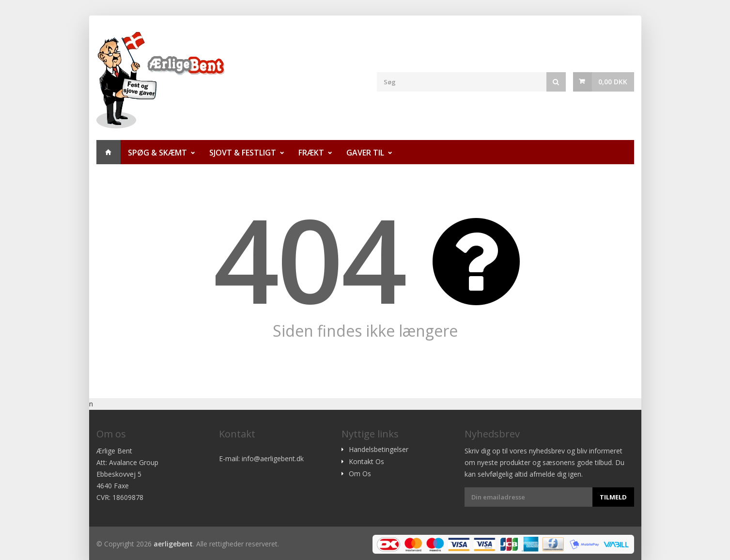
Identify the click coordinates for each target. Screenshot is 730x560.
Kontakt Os (366, 462)
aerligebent (173, 544)
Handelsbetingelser (379, 450)
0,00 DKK (613, 82)
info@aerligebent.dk (273, 459)
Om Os (360, 474)
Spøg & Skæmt (157, 153)
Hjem (109, 152)
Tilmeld (613, 497)
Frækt (311, 153)
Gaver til (365, 153)
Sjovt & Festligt (243, 153)
